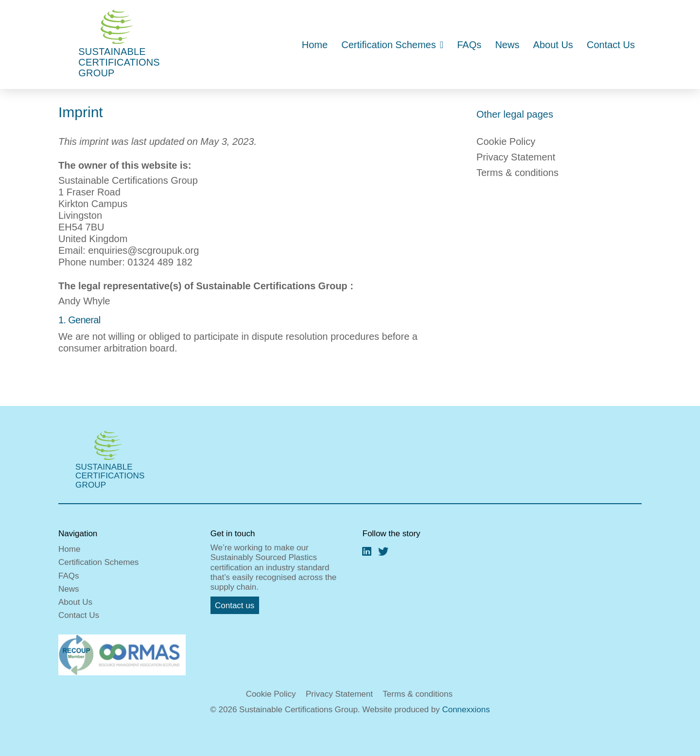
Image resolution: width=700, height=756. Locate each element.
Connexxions (466, 710)
